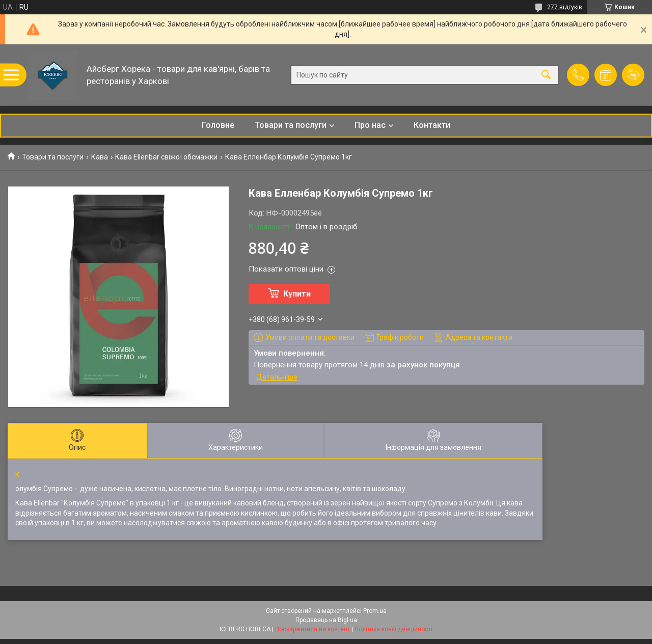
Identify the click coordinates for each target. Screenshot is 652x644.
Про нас (370, 125)
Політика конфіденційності (393, 629)
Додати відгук (633, 75)
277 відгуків (565, 7)
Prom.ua (375, 611)
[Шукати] (546, 75)
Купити (297, 294)
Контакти (432, 125)
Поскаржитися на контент (313, 629)
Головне (218, 125)
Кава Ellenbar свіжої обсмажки (166, 157)
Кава (100, 157)
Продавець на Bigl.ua (326, 620)
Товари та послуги (291, 125)
